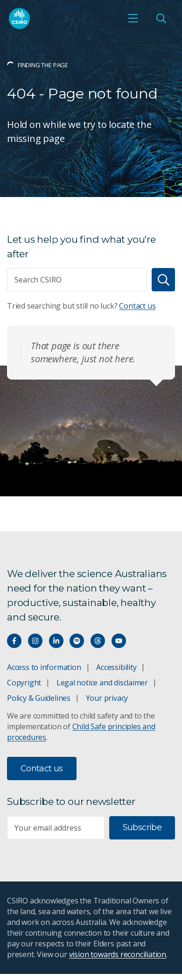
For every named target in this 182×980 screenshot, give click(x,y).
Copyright (24, 683)
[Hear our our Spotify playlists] (77, 641)
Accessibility (116, 667)
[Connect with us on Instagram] (35, 641)
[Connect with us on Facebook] (14, 641)
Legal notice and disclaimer (102, 683)
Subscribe (142, 827)
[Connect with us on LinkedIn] (56, 641)
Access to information (44, 667)
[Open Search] (161, 18)
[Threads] (98, 641)
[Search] (163, 280)
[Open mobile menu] (133, 18)
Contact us (137, 306)
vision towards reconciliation (118, 954)
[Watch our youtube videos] (119, 641)
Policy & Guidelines (39, 698)
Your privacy (107, 698)
